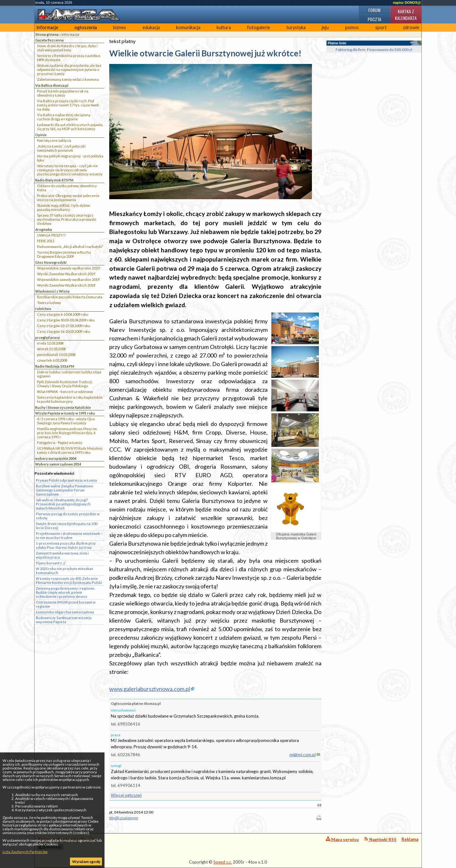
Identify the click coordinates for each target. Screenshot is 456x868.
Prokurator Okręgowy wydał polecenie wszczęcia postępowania (68, 198)
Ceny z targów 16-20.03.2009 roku (64, 331)
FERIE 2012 (46, 241)
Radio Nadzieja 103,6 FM (55, 366)
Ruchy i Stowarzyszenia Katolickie (63, 407)
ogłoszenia (86, 27)
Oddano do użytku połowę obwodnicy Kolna (67, 188)
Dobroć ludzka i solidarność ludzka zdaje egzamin (69, 374)
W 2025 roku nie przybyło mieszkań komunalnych (64, 571)
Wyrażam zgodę (86, 862)
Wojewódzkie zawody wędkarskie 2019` (69, 279)
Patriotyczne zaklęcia (54, 140)
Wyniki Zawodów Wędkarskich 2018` (66, 285)
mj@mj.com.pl (303, 755)
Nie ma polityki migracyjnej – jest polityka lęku (70, 158)
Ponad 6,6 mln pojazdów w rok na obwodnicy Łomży (63, 93)
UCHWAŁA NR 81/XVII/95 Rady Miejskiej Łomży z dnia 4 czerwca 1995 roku (70, 450)
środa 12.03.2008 (50, 343)
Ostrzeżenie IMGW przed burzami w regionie (66, 604)
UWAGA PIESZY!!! (52, 235)
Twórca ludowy (49, 303)
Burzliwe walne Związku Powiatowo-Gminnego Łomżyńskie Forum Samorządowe (65, 490)
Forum (374, 10)
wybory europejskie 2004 (56, 458)
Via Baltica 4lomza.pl (52, 85)
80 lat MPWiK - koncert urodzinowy (65, 392)
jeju (325, 27)
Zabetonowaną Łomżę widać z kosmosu (68, 79)
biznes (120, 27)
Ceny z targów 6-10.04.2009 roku (63, 314)
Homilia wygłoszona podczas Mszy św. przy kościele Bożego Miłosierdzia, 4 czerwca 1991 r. (67, 433)
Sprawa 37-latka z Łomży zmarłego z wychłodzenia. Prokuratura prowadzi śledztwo (67, 219)
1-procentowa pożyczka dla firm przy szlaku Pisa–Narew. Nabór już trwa (66, 545)
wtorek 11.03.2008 (51, 349)
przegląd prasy (47, 337)
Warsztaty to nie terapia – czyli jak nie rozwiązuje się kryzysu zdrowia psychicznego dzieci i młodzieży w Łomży (70, 170)
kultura (224, 27)
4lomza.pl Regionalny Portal (66, 843)
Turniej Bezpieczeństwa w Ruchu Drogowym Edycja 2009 (64, 254)
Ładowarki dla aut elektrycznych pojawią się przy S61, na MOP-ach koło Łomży (70, 127)
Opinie (41, 135)
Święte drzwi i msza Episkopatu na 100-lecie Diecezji (67, 526)
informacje (47, 27)
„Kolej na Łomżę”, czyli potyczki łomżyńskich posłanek (61, 148)
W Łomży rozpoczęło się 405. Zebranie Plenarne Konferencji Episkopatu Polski (69, 580)
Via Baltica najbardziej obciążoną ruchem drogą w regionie (64, 117)
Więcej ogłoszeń (126, 795)
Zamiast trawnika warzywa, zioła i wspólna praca (62, 555)
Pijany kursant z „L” (51, 563)
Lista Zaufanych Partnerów (25, 852)
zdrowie (411, 27)
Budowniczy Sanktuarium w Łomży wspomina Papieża (64, 620)
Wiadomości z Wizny (52, 291)
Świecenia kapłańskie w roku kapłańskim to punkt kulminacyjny (70, 399)
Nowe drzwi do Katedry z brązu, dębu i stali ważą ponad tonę (67, 48)
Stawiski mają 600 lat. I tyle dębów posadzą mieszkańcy (63, 207)
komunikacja (188, 27)
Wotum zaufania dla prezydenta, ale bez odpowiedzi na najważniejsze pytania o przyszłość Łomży (69, 70)
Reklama (410, 839)
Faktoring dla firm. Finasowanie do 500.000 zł (374, 50)
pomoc (352, 27)
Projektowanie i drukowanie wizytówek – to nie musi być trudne (69, 535)
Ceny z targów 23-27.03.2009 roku (64, 326)
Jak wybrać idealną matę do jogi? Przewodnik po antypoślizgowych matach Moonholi (63, 504)
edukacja (151, 27)
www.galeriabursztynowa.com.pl (150, 689)
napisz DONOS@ (407, 3)
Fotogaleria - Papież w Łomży (60, 443)
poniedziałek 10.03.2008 (56, 355)
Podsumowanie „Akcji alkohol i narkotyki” (70, 247)
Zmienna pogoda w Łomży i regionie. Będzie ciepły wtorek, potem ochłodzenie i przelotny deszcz (65, 592)
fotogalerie (259, 27)
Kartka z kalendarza (406, 15)
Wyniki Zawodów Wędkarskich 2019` (66, 274)
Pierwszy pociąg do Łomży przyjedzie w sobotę (68, 516)
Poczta (374, 19)
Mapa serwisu (342, 839)
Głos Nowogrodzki (51, 262)
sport (381, 27)
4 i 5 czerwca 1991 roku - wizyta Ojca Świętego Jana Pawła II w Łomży (66, 421)
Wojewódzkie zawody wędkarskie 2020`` (69, 268)
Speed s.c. (223, 862)
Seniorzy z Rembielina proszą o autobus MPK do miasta (69, 58)
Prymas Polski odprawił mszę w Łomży (66, 480)
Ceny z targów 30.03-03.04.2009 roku (66, 320)
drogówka (44, 229)
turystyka (296, 27)
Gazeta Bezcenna (49, 40)
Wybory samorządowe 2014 (58, 464)
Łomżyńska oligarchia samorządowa (65, 612)
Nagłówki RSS (380, 839)
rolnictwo (43, 309)
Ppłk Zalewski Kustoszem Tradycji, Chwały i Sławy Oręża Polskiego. (65, 384)
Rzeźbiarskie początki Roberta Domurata (70, 297)
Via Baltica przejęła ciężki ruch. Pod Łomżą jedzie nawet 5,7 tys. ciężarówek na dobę (68, 105)
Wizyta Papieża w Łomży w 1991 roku (65, 413)
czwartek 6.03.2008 (52, 360)
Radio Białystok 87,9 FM (54, 180)
